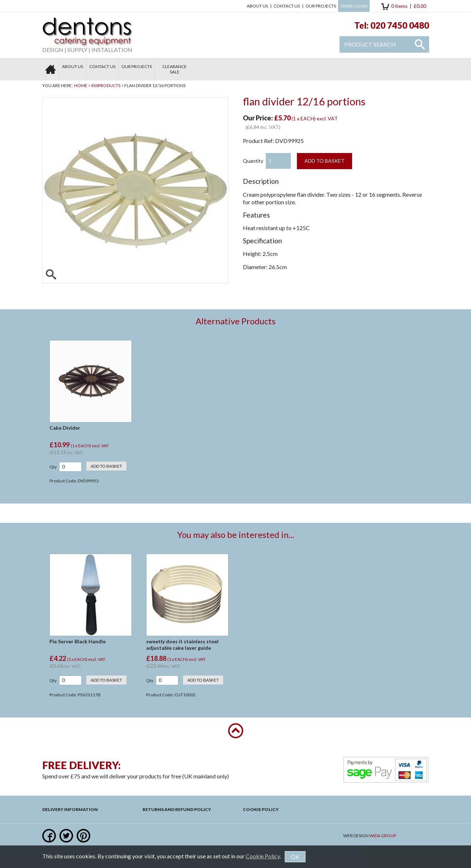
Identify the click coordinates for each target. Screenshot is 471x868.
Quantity (253, 161)
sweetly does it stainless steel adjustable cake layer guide (182, 645)
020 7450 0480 (400, 25)
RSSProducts (106, 85)
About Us (257, 6)
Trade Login (354, 6)
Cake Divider (65, 428)
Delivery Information (70, 809)
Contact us (287, 6)
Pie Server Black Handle (78, 641)
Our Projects (321, 6)
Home (81, 85)
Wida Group (383, 836)
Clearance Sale (174, 69)
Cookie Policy (261, 809)
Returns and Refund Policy (177, 809)
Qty (53, 467)
